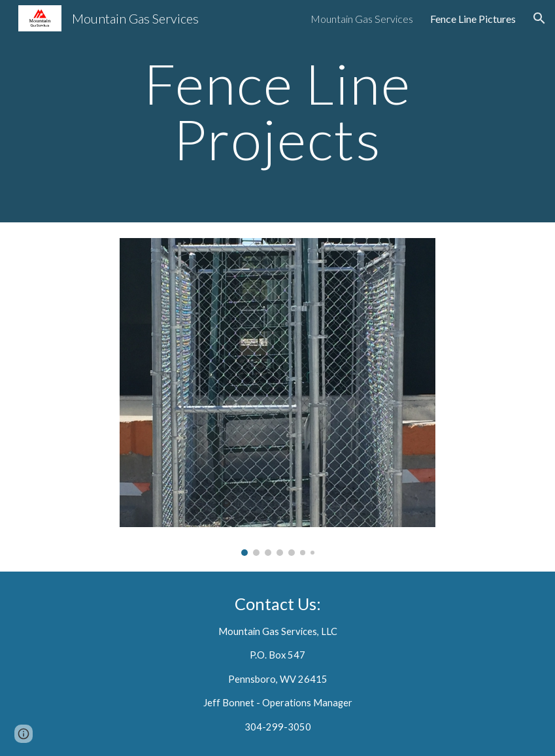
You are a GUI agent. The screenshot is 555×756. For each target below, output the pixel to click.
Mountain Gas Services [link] (362, 19)
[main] (277, 112)
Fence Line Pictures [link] (473, 19)
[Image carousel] (277, 397)
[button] (539, 18)
